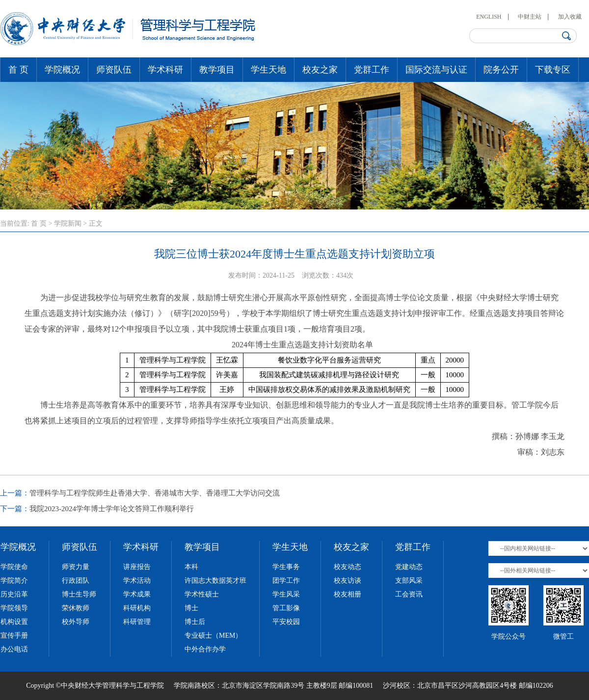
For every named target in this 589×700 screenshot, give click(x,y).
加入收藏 (570, 17)
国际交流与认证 (436, 70)
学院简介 (14, 581)
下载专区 (553, 70)
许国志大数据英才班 (215, 581)
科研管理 (137, 622)
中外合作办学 (205, 649)
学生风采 (286, 594)
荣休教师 (76, 608)
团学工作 (286, 581)
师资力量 (76, 567)
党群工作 (372, 70)
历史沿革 (14, 594)
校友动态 (348, 567)
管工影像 (286, 608)
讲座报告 (137, 567)
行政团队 (76, 581)
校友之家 (320, 70)
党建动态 (409, 567)
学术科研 (165, 70)
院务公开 (501, 70)
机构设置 (14, 622)
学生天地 (268, 70)
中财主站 (530, 17)
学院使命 (14, 567)
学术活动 (137, 581)
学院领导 (14, 608)
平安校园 (286, 622)
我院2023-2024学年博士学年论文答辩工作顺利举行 (112, 509)
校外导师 (76, 622)
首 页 (18, 70)
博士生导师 (79, 594)
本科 (191, 567)
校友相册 (348, 594)
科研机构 (137, 608)
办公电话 (14, 649)
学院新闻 (68, 223)
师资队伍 (114, 70)
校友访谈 (348, 581)
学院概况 (62, 70)
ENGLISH (489, 17)
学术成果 (137, 594)
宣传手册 (14, 635)
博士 (191, 608)
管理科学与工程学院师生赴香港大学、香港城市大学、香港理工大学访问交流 (155, 493)
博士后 (195, 622)
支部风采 (409, 581)
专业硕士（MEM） (213, 635)
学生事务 (286, 567)
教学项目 (217, 70)
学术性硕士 (202, 594)
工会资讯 (409, 594)
